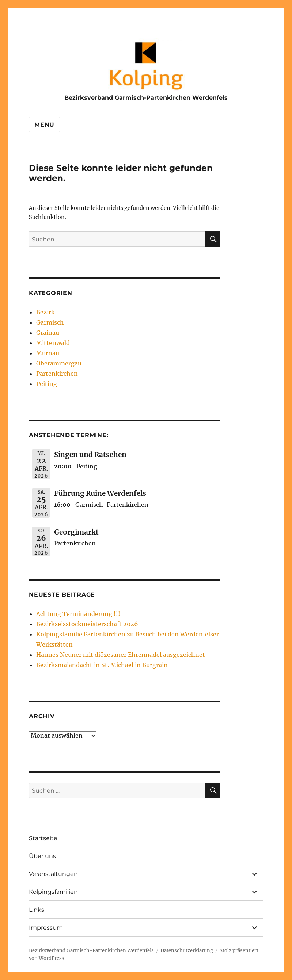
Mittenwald (53, 343)
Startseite (43, 838)
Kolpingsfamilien (53, 892)
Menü (44, 125)
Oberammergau (59, 363)
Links (37, 910)
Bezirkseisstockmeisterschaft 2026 (87, 624)
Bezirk (45, 312)
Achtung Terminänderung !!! (78, 614)
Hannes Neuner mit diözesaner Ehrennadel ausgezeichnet (121, 655)
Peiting (47, 384)
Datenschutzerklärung (187, 951)
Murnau (48, 353)
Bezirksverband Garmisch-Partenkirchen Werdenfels (146, 98)
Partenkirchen (57, 374)
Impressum (46, 928)
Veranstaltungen (53, 874)
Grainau (48, 333)
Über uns (42, 856)
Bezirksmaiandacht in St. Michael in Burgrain (102, 665)
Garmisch (50, 322)
